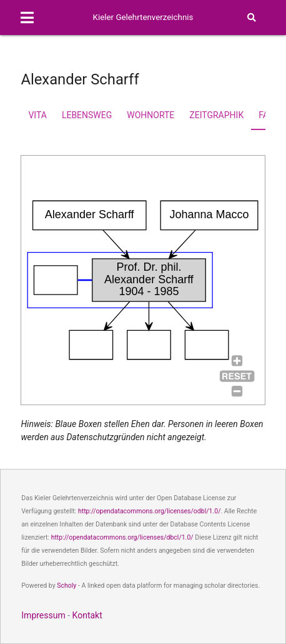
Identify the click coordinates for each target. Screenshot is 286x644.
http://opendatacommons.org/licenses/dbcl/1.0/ (122, 537)
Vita (37, 115)
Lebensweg (87, 115)
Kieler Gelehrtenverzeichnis (143, 17)
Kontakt (87, 615)
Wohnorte (150, 115)
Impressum (43, 615)
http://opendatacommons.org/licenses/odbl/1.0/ (150, 511)
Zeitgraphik (216, 115)
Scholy (67, 586)
